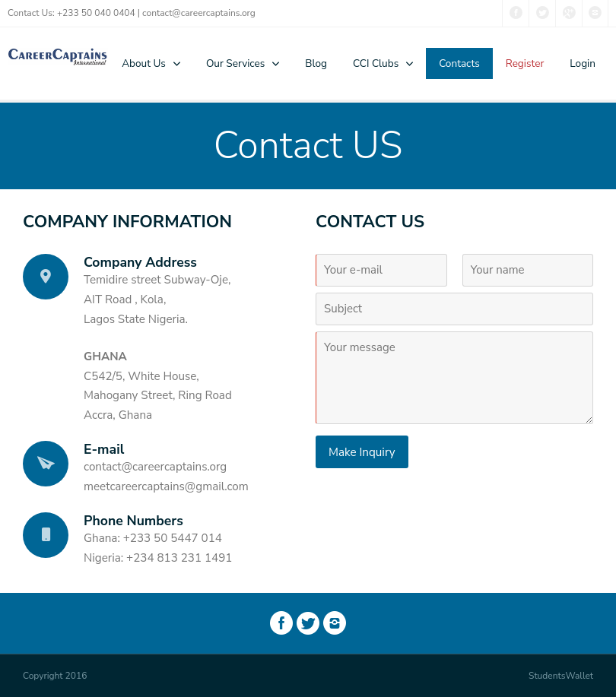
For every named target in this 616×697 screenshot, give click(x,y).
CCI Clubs (376, 63)
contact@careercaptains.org (199, 13)
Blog (316, 63)
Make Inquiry (362, 452)
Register (525, 63)
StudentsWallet (561, 676)
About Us (144, 63)
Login (583, 63)
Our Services (235, 63)
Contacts (459, 63)
